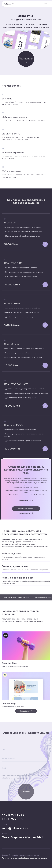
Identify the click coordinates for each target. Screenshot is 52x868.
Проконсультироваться (26, 512)
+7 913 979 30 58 (13, 819)
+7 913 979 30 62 (13, 815)
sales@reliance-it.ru (15, 828)
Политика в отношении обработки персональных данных (24, 858)
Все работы (26, 714)
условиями (45, 810)
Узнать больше (26, 514)
